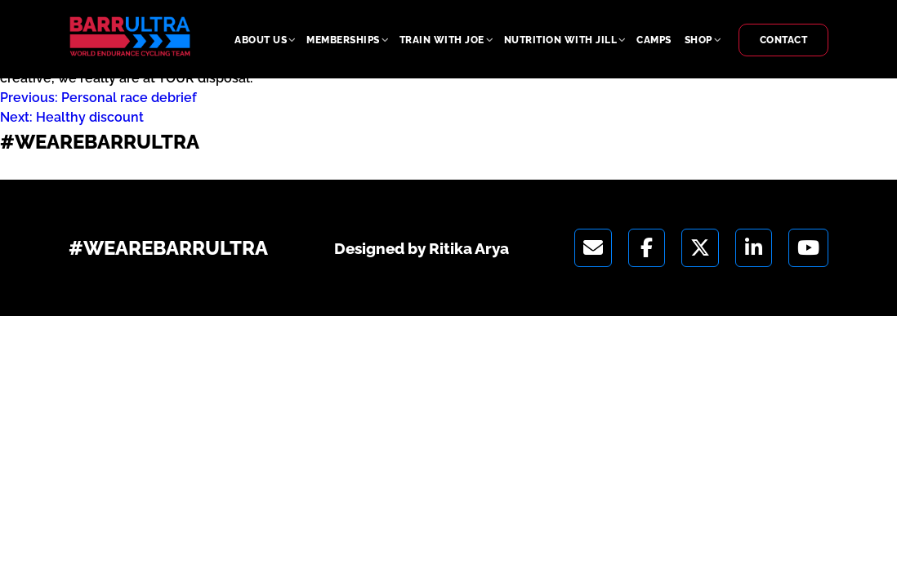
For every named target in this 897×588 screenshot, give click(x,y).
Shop (698, 40)
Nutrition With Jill (561, 40)
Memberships (343, 40)
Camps (654, 40)
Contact (784, 40)
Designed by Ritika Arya (87, 168)
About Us (261, 40)
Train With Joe (442, 40)
